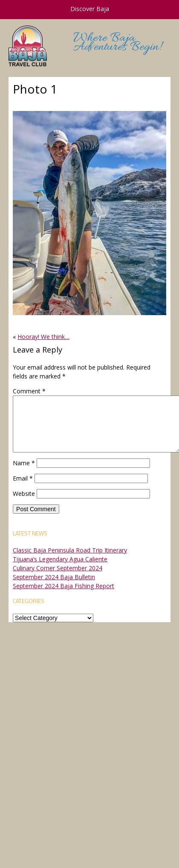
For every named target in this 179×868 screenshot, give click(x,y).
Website (24, 494)
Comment (29, 391)
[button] (89, 213)
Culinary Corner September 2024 (58, 568)
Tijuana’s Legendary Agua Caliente (60, 559)
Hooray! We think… (43, 337)
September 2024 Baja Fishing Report (64, 586)
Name (24, 463)
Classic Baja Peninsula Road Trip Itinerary (70, 550)
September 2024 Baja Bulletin (54, 577)
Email (23, 478)
